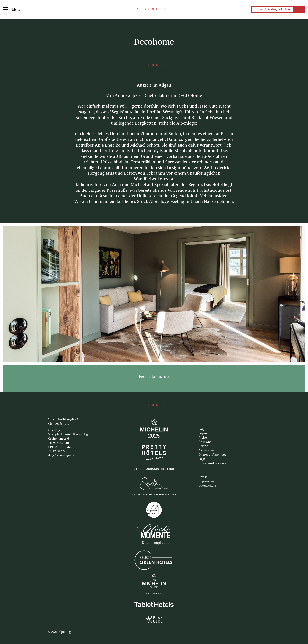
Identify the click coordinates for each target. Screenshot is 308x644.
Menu (6, 9)
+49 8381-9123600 (61, 447)
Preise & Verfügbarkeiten (273, 9)
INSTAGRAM (57, 451)
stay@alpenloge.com (62, 455)
